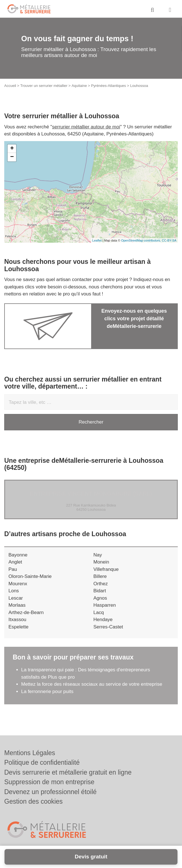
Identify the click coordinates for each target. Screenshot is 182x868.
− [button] (12, 157)
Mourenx (18, 584)
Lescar (16, 598)
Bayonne (18, 555)
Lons (14, 591)
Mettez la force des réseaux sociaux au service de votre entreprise (92, 684)
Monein (101, 562)
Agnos (100, 598)
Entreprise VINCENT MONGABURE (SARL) (91, 494)
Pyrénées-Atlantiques (109, 86)
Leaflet (97, 240)
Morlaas (17, 605)
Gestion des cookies (33, 801)
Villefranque (106, 569)
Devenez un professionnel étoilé (50, 792)
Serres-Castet (108, 627)
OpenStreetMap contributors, (141, 240)
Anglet (15, 562)
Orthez (101, 584)
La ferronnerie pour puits (48, 691)
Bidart (100, 591)
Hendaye (103, 620)
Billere (100, 576)
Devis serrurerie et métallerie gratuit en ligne (68, 772)
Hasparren (105, 605)
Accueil (10, 86)
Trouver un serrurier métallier (44, 86)
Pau (13, 569)
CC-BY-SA (169, 240)
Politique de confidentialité (42, 762)
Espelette (18, 627)
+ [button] (12, 149)
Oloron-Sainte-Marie (30, 576)
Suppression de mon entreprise (49, 782)
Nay (98, 555)
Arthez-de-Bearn (26, 612)
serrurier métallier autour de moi (86, 127)
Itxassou (17, 620)
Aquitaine (79, 86)
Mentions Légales (30, 753)
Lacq (99, 612)
